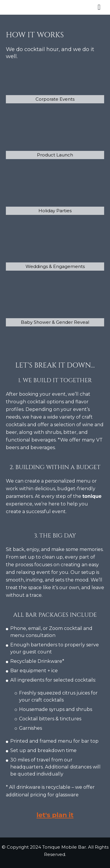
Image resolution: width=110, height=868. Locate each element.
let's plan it (55, 815)
